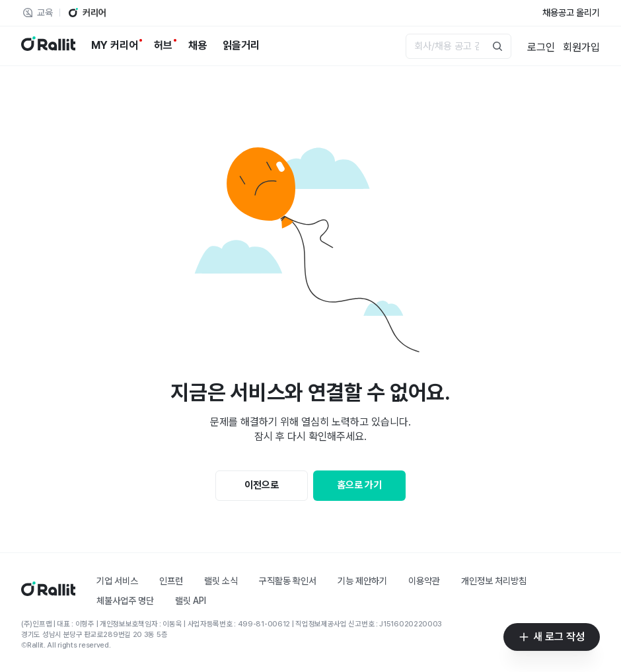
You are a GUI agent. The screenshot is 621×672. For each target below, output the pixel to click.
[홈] (48, 592)
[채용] (198, 46)
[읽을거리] (241, 46)
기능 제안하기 (362, 581)
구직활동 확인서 (288, 581)
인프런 (171, 581)
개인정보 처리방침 (494, 581)
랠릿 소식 (221, 581)
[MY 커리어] (115, 46)
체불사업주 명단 (125, 601)
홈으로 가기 (359, 485)
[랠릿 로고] (48, 46)
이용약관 (424, 581)
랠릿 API (191, 601)
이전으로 (262, 485)
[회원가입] (581, 46)
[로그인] (541, 46)
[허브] (163, 46)
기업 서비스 (117, 581)
